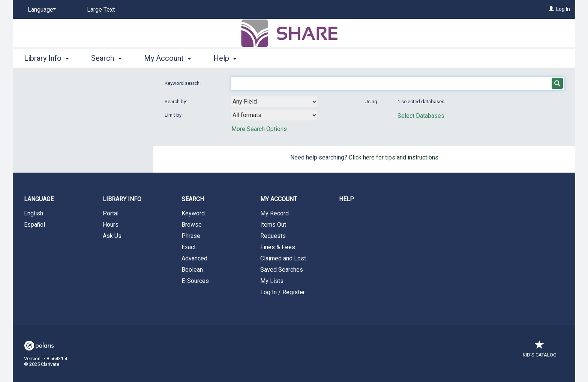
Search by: (176, 102)
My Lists (272, 281)
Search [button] (106, 58)
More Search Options (259, 129)
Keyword (193, 213)
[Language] (40, 10)
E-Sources (195, 281)
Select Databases (421, 116)
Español (34, 225)
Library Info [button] (46, 58)
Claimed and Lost (283, 258)
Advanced (194, 258)
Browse (192, 225)
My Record (274, 213)
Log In (563, 9)
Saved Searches (282, 270)
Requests (273, 236)
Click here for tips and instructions (394, 157)
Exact (189, 247)
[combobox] (274, 102)
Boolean (192, 270)
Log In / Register (283, 292)
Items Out (273, 225)
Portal (111, 213)
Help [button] (225, 58)
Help (346, 199)
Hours (111, 225)
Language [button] (39, 199)
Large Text (101, 10)
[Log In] (551, 9)
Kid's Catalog (540, 351)
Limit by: (174, 115)
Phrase (191, 236)
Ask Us (112, 236)
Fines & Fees (278, 247)
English (34, 213)
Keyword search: (183, 83)
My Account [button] (167, 58)
